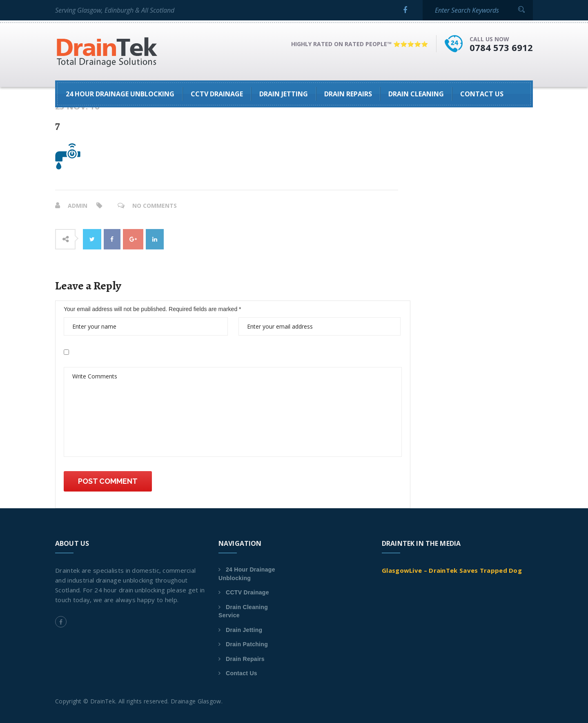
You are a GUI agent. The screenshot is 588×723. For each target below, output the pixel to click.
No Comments (155, 206)
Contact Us (482, 94)
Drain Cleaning (416, 94)
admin (78, 206)
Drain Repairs (348, 94)
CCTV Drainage (217, 94)
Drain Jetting (284, 94)
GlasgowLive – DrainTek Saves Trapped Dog (452, 570)
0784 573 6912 (501, 47)
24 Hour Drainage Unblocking (120, 94)
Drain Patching (247, 644)
